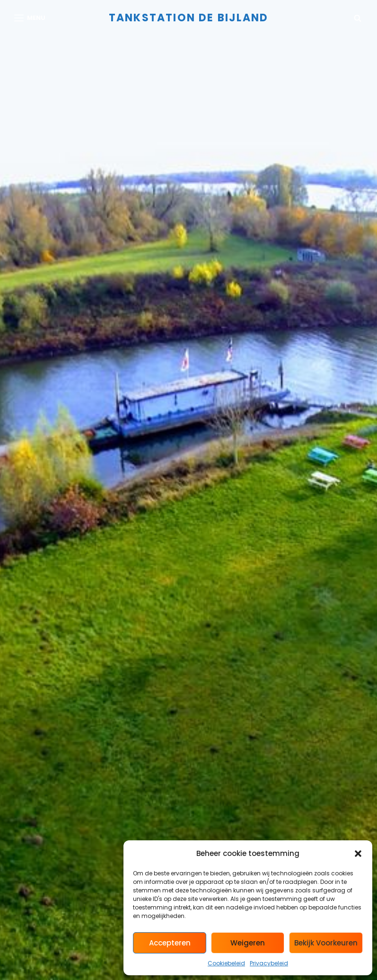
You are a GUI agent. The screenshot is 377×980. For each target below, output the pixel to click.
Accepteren (170, 943)
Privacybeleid (269, 963)
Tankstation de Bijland (188, 18)
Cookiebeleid (226, 963)
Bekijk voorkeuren (326, 943)
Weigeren (248, 943)
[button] (358, 854)
